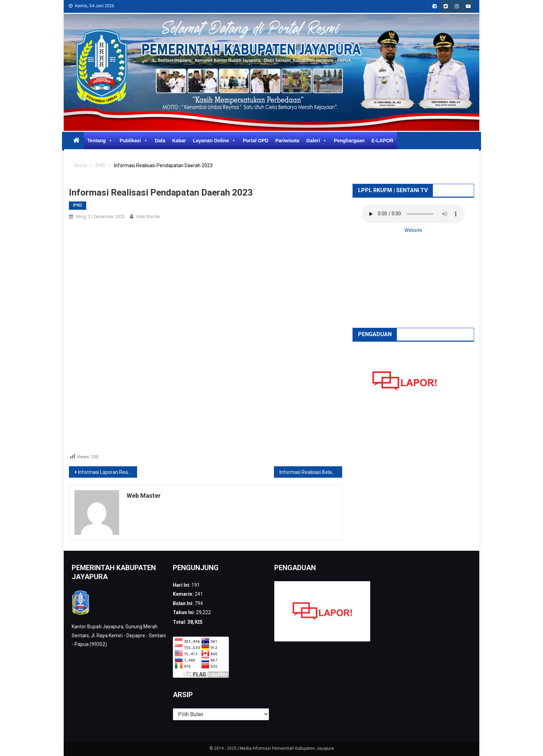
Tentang (100, 141)
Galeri (317, 141)
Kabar (179, 141)
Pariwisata (287, 141)
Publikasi (133, 141)
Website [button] (413, 230)
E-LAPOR (382, 141)
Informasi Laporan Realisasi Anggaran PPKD (108, 472)
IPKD (78, 205)
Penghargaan (349, 141)
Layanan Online (214, 141)
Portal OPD (256, 141)
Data (160, 141)
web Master (148, 217)
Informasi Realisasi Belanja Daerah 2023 (311, 472)
